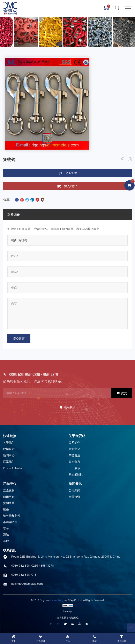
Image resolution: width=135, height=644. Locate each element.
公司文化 (74, 449)
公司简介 (74, 443)
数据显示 (9, 449)
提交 (124, 393)
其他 (6, 541)
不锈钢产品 (10, 522)
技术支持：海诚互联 (68, 618)
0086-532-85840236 (25, 374)
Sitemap (67, 611)
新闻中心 (9, 455)
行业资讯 (74, 497)
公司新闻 (74, 490)
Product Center (13, 468)
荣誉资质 (74, 455)
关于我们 (9, 443)
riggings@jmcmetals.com (27, 584)
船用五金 (9, 497)
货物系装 (9, 503)
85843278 (51, 374)
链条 (6, 509)
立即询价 (71, 173)
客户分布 (74, 462)
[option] (47, 104)
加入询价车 (71, 186)
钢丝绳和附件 (12, 516)
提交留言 (19, 338)
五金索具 (9, 490)
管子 (6, 528)
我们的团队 (76, 474)
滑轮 (6, 534)
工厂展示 (74, 468)
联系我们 (70, 407)
